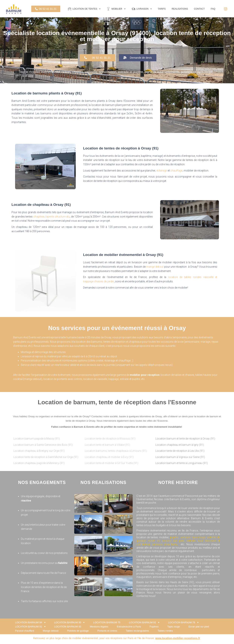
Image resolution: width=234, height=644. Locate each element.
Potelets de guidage (78, 631)
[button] (97, 58)
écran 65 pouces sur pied (166, 541)
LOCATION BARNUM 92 (144, 623)
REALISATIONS (180, 9)
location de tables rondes (185, 277)
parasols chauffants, (166, 544)
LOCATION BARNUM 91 (30, 627)
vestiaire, (186, 537)
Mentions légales (99, 627)
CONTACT (199, 9)
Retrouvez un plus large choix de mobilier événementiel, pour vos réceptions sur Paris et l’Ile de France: (117, 638)
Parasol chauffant (25, 631)
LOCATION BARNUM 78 (183, 623)
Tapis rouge (173, 627)
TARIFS (162, 9)
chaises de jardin (104, 281)
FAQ (213, 9)
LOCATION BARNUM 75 (107, 622)
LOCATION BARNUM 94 (30, 623)
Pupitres (154, 627)
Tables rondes (165, 631)
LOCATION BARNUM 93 (68, 627)
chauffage (176, 171)
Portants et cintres (107, 631)
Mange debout (51, 631)
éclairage (162, 171)
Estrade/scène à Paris (129, 627)
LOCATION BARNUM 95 (70, 623)
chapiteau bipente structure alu (52, 217)
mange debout (155, 267)
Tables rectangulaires (137, 631)
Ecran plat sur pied (199, 627)
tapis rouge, (199, 537)
